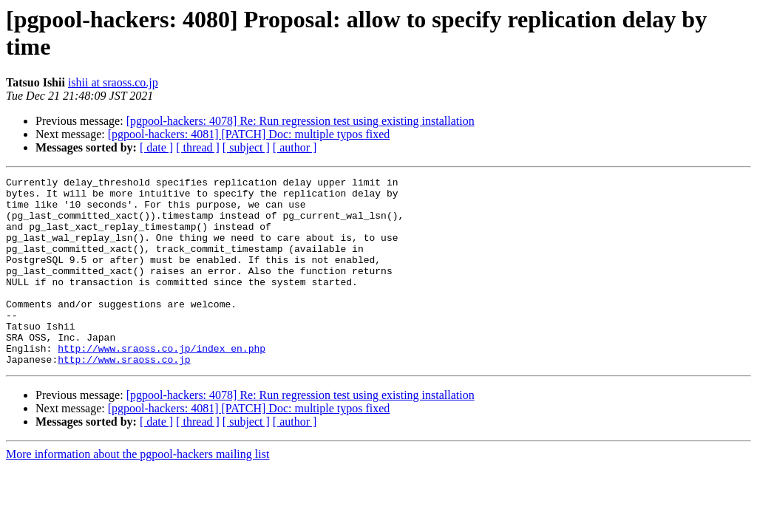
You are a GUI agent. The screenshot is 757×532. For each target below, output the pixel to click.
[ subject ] (246, 147)
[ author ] (295, 147)
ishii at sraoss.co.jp (113, 82)
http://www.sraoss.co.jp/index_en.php (162, 383)
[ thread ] (198, 147)
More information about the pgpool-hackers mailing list (138, 492)
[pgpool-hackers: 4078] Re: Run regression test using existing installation (301, 121)
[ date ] (156, 147)
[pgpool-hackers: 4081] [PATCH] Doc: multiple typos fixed (249, 134)
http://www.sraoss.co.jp (124, 397)
